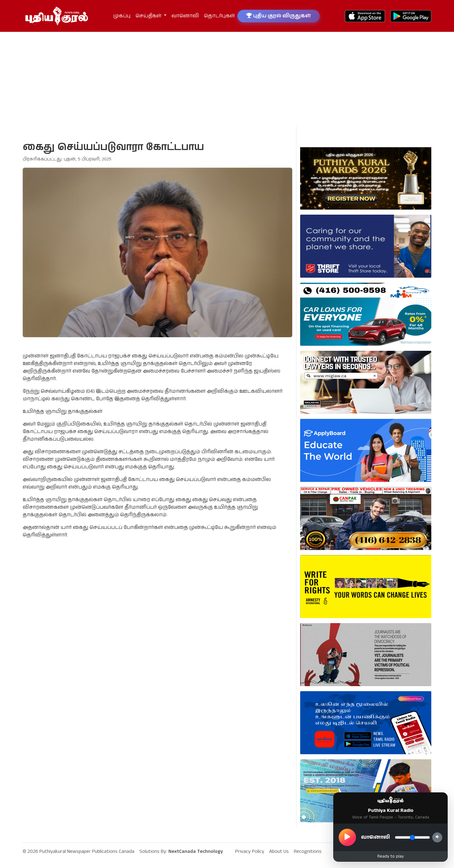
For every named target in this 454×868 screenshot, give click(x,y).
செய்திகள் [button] (149, 16)
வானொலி (185, 16)
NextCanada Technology (196, 851)
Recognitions (308, 851)
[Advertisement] (227, 79)
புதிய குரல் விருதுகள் (279, 16)
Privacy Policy (250, 851)
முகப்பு (122, 16)
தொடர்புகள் (219, 16)
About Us (279, 851)
